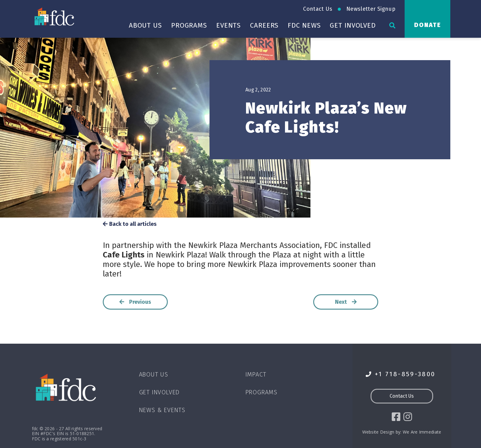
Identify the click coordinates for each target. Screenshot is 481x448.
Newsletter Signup (371, 9)
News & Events (162, 410)
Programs (189, 25)
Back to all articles (130, 224)
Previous (135, 302)
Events (229, 25)
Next (346, 302)
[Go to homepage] (55, 16)
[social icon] (396, 417)
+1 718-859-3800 (401, 374)
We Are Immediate (422, 432)
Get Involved (353, 25)
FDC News (304, 25)
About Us (145, 25)
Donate (428, 25)
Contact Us (318, 9)
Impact (256, 374)
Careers (264, 25)
